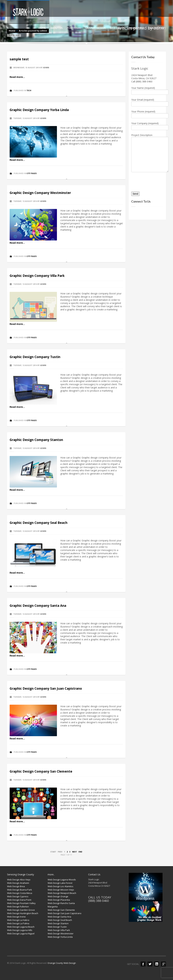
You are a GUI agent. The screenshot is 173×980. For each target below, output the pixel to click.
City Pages (32, 173)
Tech (29, 90)
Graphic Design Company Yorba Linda (39, 110)
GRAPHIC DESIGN (95, 28)
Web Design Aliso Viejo (19, 880)
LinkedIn (157, 964)
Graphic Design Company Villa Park (37, 276)
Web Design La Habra (18, 920)
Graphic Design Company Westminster (40, 193)
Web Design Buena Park (20, 890)
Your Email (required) (147, 102)
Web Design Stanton (58, 923)
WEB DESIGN (117, 28)
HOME (42, 28)
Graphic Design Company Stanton (36, 440)
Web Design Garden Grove (21, 910)
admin (46, 68)
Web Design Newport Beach (62, 893)
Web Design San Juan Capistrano (65, 913)
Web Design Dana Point (19, 900)
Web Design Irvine (16, 917)
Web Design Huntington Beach (23, 913)
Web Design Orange (58, 896)
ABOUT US (56, 28)
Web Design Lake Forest (60, 883)
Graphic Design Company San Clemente (41, 771)
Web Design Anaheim (18, 883)
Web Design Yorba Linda (60, 937)
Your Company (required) (147, 126)
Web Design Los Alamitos (60, 886)
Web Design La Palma (18, 923)
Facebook (143, 964)
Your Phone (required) (147, 114)
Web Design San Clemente (61, 910)
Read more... (17, 77)
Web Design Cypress (18, 896)
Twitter (150, 964)
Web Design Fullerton (18, 907)
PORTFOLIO (74, 28)
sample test (19, 59)
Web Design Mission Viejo (61, 890)
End (80, 852)
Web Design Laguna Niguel (21, 933)
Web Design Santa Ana (59, 917)
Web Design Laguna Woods (62, 880)
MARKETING (137, 28)
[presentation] (151, 181)
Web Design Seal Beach (60, 920)
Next (75, 852)
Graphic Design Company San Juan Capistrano (46, 688)
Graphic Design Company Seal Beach (39, 523)
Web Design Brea (16, 886)
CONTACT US (156, 28)
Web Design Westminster (61, 933)
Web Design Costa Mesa (20, 893)
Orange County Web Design (62, 963)
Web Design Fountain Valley (21, 903)
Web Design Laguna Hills (20, 930)
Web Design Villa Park (59, 930)
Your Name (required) (147, 90)
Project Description (147, 145)
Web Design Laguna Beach (21, 927)
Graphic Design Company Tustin (35, 357)
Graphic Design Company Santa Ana (38, 606)
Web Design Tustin (57, 927)
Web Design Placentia (59, 900)
